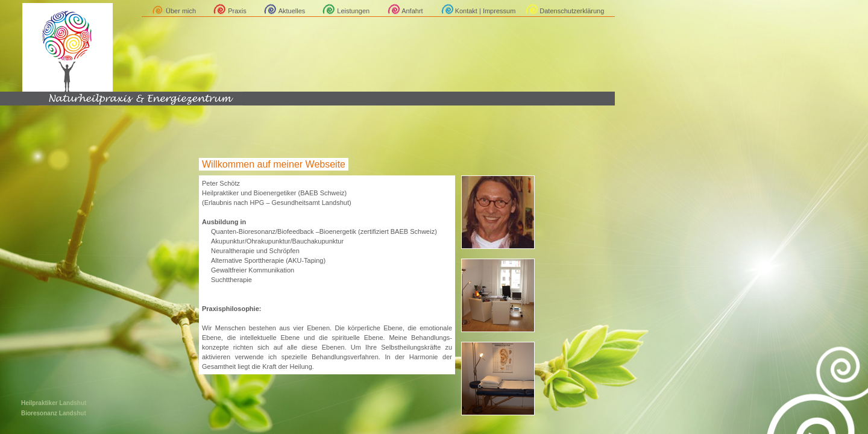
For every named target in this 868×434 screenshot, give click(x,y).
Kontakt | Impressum (486, 11)
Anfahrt (412, 11)
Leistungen (353, 11)
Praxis (237, 11)
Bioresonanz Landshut (54, 413)
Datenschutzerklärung (572, 11)
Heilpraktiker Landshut (54, 403)
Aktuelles (292, 11)
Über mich (181, 11)
